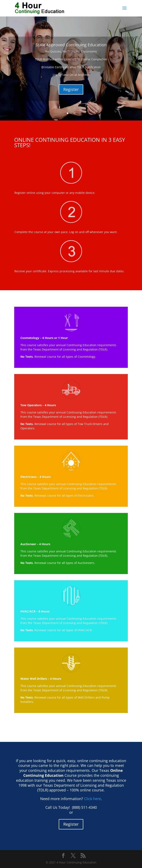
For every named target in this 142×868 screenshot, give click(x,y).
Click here (93, 799)
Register (71, 99)
